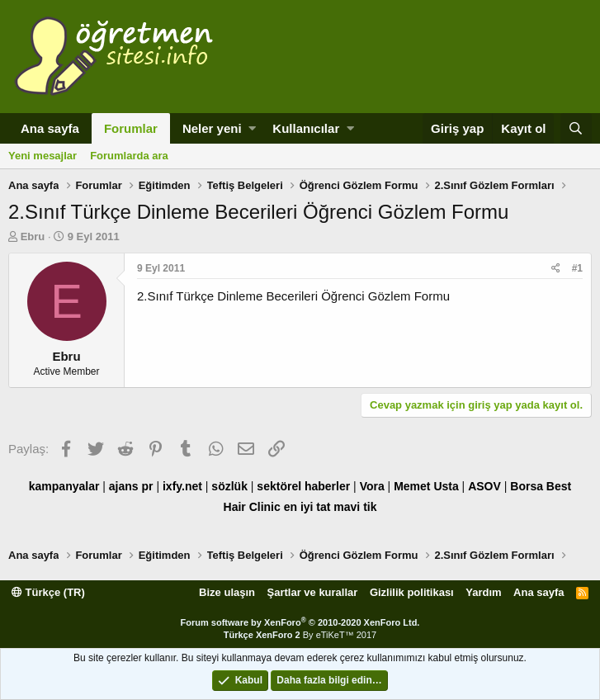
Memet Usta (426, 486)
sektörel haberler (303, 486)
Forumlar (131, 128)
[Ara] (576, 128)
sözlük (229, 486)
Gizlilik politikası (412, 592)
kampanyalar (64, 486)
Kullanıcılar (306, 128)
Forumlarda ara (129, 156)
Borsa (527, 486)
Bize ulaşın (227, 592)
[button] (252, 128)
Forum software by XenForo (300, 622)
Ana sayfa (50, 128)
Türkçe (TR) (48, 592)
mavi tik (355, 507)
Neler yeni (212, 128)
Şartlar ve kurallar (313, 592)
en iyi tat (307, 507)
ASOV (484, 486)
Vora (372, 486)
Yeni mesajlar (43, 156)
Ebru (33, 236)
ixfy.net (182, 486)
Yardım (483, 592)
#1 (577, 268)
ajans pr (131, 486)
